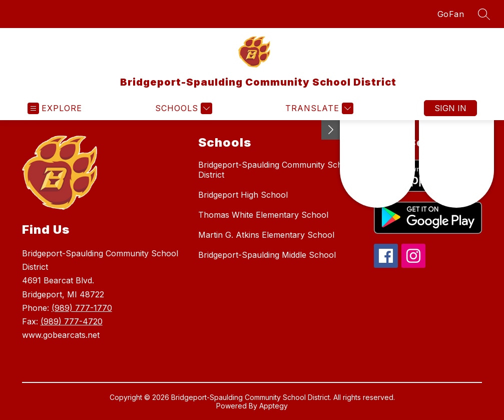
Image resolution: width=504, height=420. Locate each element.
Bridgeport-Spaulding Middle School (267, 255)
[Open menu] (55, 108)
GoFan (451, 14)
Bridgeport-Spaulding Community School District (276, 170)
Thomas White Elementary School (263, 215)
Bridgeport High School (243, 195)
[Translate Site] (318, 108)
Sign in (450, 108)
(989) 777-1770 (82, 308)
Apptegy (274, 406)
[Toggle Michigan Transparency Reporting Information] (331, 130)
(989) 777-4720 (72, 321)
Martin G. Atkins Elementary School (266, 235)
